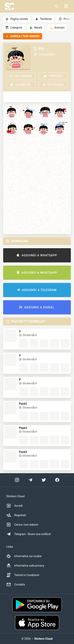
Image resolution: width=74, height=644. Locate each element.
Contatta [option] (16, 585)
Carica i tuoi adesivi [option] (22, 525)
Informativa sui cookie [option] (24, 556)
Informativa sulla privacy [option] (25, 566)
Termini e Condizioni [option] (23, 575)
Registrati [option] (16, 515)
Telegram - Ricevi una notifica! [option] (29, 534)
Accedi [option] (15, 506)
